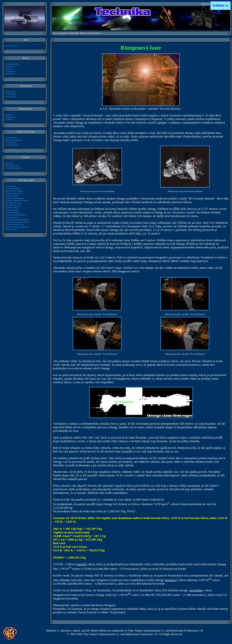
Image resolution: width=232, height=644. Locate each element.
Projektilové (11, 117)
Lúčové (9, 115)
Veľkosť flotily (12, 208)
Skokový (10, 74)
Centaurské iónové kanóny (17, 220)
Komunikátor (12, 138)
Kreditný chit (12, 145)
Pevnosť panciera (13, 193)
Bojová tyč (11, 92)
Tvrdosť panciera (13, 205)
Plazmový (10, 71)
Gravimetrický (12, 64)
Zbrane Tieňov (12, 210)
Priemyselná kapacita (15, 198)
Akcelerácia (11, 186)
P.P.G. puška (11, 97)
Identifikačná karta (14, 140)
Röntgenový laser (14, 203)
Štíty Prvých (11, 229)
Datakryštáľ (11, 142)
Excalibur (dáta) (13, 188)
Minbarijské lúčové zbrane (17, 222)
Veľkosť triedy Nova (15, 224)
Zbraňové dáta (12, 217)
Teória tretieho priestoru (16, 215)
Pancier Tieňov (12, 196)
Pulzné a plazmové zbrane (17, 200)
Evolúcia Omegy (13, 212)
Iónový (9, 69)
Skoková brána (12, 165)
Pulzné (9, 120)
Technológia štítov (14, 168)
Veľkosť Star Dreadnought (17, 227)
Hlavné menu (12, 46)
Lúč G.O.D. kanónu (14, 191)
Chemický (10, 66)
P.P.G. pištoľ (11, 94)
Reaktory (10, 163)
